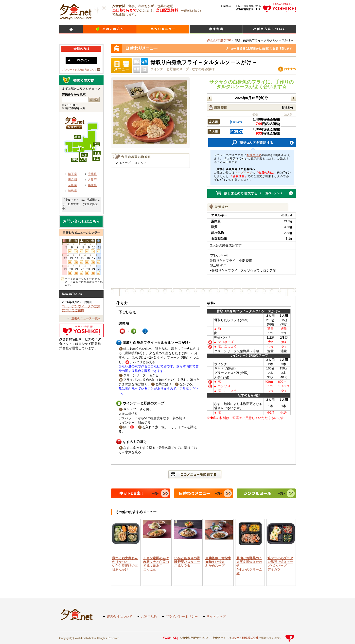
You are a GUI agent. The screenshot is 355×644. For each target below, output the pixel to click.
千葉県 (92, 174)
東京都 (72, 180)
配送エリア (254, 155)
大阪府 (92, 180)
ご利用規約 (149, 617)
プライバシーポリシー (182, 617)
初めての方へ (110, 29)
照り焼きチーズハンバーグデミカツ (280, 564)
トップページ (244, 173)
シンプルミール (216, 29)
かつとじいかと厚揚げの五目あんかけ (125, 564)
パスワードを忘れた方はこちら (80, 70)
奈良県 (72, 185)
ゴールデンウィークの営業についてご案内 (81, 308)
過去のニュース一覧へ (86, 318)
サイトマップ (216, 617)
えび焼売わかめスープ (218, 562)
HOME (71, 29)
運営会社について (120, 617)
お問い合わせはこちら (81, 221)
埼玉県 (72, 174)
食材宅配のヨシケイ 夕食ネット (76, 11)
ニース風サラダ (187, 562)
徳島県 (72, 191)
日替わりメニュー (163, 29)
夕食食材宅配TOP (219, 40)
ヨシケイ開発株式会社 (245, 638)
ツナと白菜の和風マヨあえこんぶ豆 (156, 564)
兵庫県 (92, 185)
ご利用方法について (269, 29)
